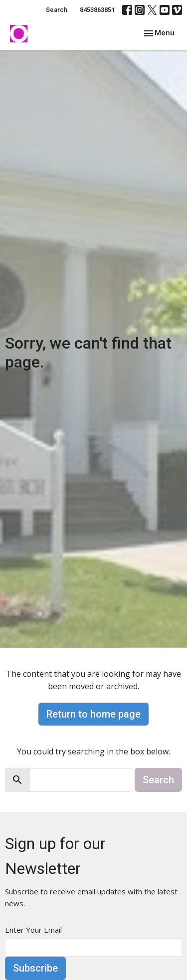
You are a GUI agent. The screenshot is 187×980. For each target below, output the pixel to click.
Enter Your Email (33, 930)
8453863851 (97, 10)
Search (57, 10)
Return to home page (93, 714)
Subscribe (35, 968)
